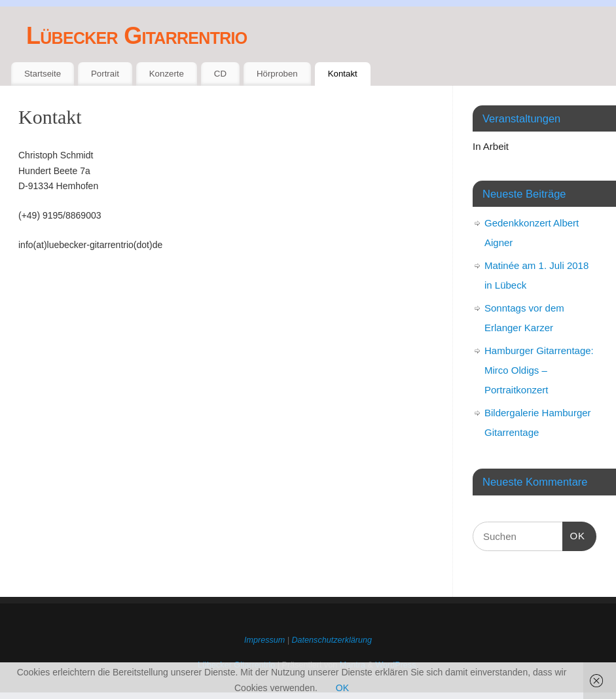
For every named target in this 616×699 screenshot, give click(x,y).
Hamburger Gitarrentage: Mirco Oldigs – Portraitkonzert (539, 370)
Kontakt (343, 74)
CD (220, 74)
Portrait (105, 74)
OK (574, 534)
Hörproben (277, 74)
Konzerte (167, 74)
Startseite (43, 74)
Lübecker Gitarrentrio (136, 36)
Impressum (264, 640)
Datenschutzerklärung (332, 640)
